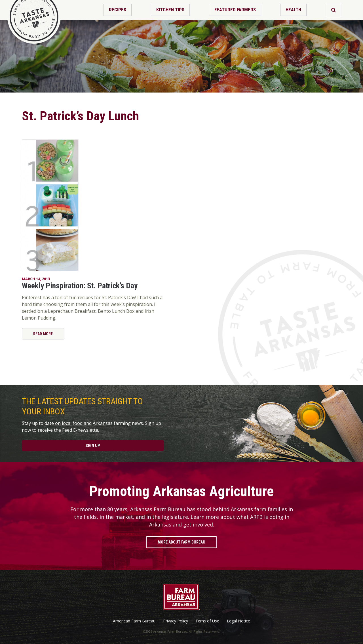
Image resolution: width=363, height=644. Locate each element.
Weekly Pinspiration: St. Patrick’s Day (80, 286)
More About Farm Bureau (181, 542)
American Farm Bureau (134, 621)
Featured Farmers (235, 10)
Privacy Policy (176, 621)
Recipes (118, 10)
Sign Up (93, 446)
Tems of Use (207, 621)
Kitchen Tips (170, 10)
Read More (43, 334)
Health (293, 10)
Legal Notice (239, 621)
